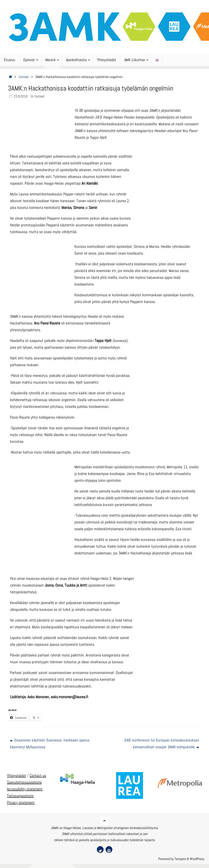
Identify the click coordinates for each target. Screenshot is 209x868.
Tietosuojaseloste (20, 796)
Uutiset (24, 77)
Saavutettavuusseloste (24, 782)
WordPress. (197, 859)
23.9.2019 (21, 96)
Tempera (180, 859)
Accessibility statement (25, 789)
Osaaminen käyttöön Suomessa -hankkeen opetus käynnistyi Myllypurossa (50, 744)
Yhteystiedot (17, 776)
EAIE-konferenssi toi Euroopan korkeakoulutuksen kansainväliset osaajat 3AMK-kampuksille (162, 744)
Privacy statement (21, 803)
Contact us (38, 776)
